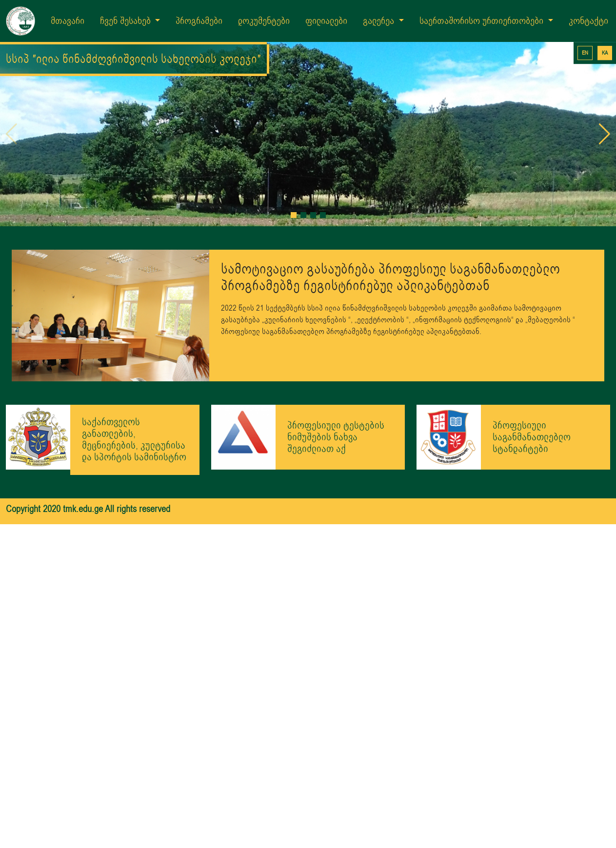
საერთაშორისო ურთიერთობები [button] (483, 21)
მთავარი (68, 21)
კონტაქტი (588, 21)
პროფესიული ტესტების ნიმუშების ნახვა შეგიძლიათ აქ (336, 406)
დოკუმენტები (264, 21)
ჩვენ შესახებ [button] (127, 21)
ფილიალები (326, 21)
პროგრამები (199, 21)
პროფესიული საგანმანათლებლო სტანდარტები (532, 406)
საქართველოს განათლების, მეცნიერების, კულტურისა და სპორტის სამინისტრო (134, 409)
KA (605, 53)
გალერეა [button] (380, 21)
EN (585, 53)
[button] (294, 185)
